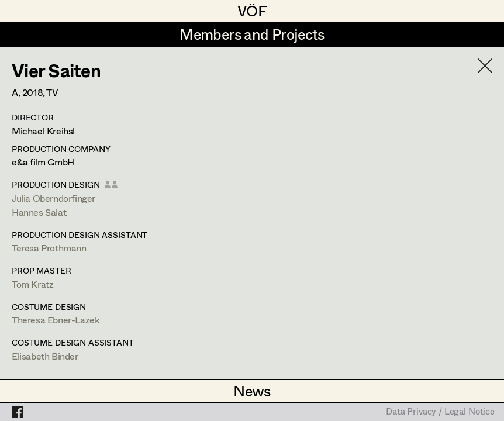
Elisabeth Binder (45, 356)
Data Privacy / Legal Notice (440, 412)
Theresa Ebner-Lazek (56, 320)
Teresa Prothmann (49, 248)
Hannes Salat (39, 212)
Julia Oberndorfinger (53, 198)
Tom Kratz (32, 284)
